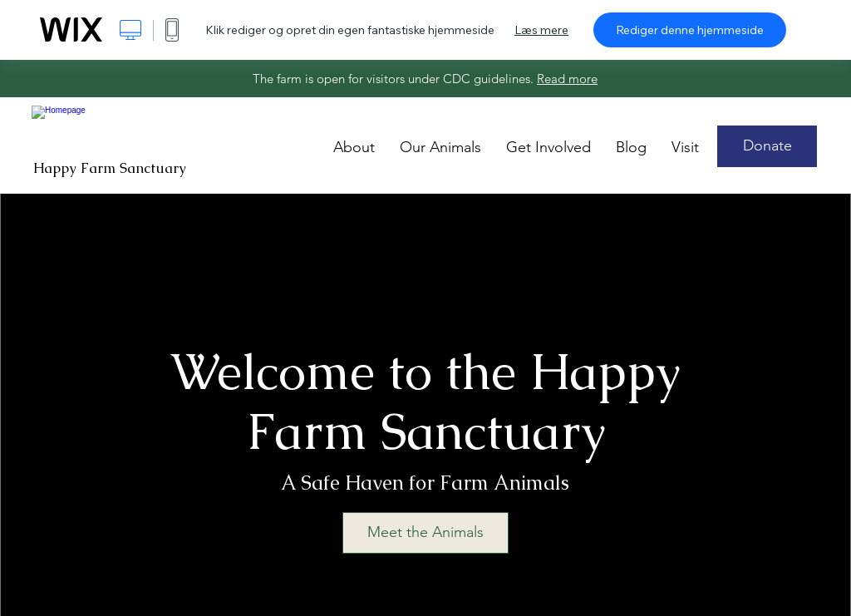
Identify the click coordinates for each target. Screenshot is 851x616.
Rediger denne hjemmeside (690, 30)
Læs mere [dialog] (541, 30)
